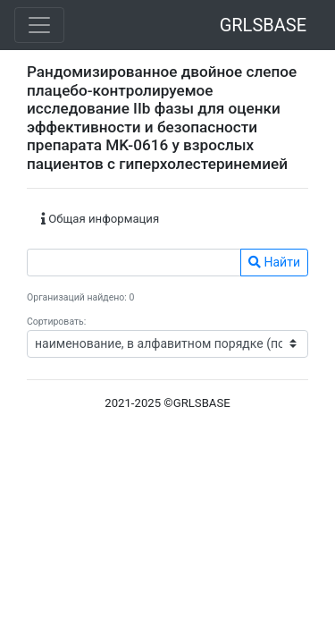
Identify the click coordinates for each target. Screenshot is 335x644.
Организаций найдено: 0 (80, 297)
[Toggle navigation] (39, 25)
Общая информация (100, 219)
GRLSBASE (263, 25)
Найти (274, 262)
